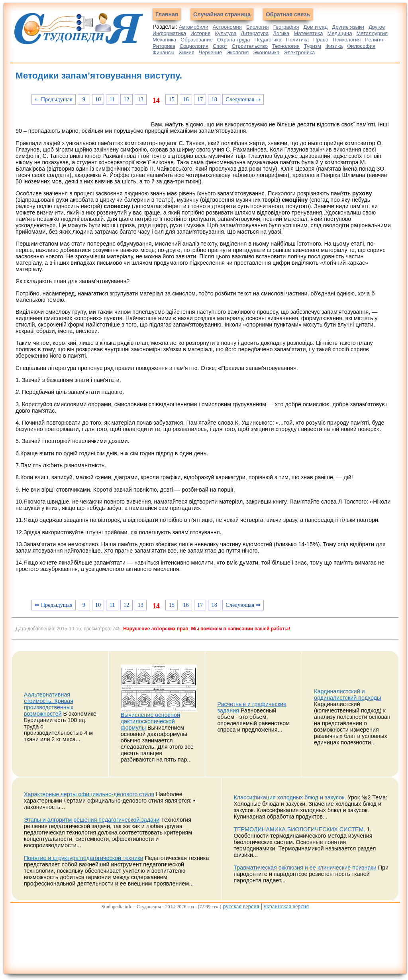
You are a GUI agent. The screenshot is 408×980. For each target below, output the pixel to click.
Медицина (340, 33)
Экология (237, 52)
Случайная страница (222, 14)
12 (126, 99)
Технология (286, 46)
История (200, 33)
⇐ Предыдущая (54, 99)
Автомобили (194, 27)
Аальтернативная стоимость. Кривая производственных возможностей (49, 704)
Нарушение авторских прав (156, 629)
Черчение (211, 52)
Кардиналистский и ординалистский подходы (347, 695)
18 (214, 99)
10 (98, 99)
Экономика (266, 52)
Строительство (249, 46)
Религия (375, 40)
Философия (361, 46)
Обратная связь (288, 14)
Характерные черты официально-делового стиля (89, 794)
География (286, 27)
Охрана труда (234, 40)
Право (321, 40)
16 (186, 99)
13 (141, 99)
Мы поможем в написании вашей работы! (240, 629)
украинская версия (286, 906)
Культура (226, 33)
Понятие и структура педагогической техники (83, 858)
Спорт (220, 46)
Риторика (164, 46)
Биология (258, 27)
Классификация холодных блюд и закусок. (290, 797)
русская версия (241, 906)
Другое (377, 27)
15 (172, 99)
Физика (334, 46)
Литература (255, 33)
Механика (164, 40)
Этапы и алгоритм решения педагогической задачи (92, 820)
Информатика (169, 33)
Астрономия (227, 27)
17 (200, 99)
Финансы (164, 52)
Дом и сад (315, 27)
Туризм (313, 46)
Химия (187, 52)
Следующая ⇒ (243, 99)
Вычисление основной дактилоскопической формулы (150, 721)
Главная (167, 14)
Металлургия (372, 33)
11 (112, 99)
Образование (197, 40)
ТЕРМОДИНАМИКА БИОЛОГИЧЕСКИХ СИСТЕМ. (299, 829)
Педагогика (268, 40)
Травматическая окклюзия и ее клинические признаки (305, 868)
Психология (347, 40)
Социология (194, 46)
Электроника (300, 52)
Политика (298, 40)
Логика (281, 33)
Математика (308, 33)
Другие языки (348, 27)
